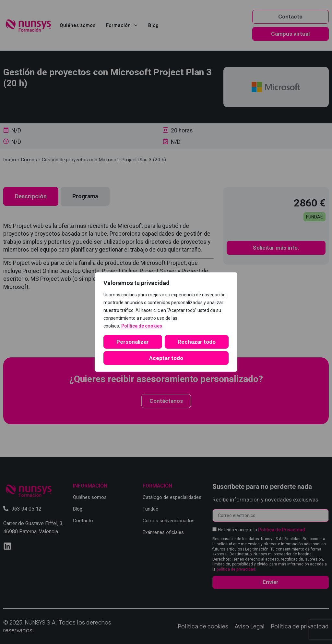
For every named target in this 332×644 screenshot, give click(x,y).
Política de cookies (142, 326)
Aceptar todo (166, 358)
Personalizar (133, 342)
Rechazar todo (197, 342)
